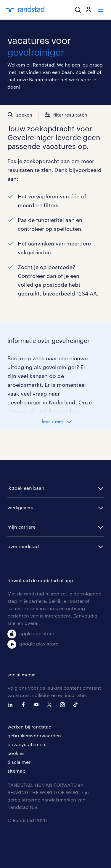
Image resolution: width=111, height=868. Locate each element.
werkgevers (20, 507)
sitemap (16, 771)
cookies (16, 753)
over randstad (23, 546)
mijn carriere (21, 527)
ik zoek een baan (26, 488)
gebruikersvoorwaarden (34, 735)
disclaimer (19, 762)
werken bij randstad (29, 727)
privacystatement (27, 744)
